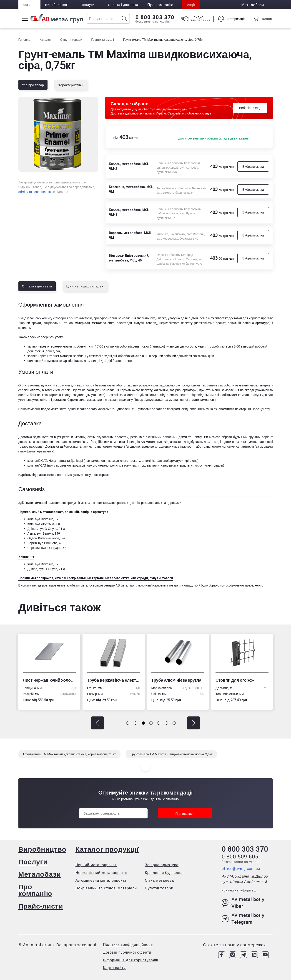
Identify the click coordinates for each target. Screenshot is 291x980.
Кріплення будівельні (165, 873)
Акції (191, 5)
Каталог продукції (107, 849)
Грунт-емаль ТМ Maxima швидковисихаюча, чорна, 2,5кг (171, 754)
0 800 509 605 (240, 856)
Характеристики (71, 85)
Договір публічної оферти (127, 952)
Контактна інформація (240, 890)
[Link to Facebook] (222, 955)
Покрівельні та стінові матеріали (106, 888)
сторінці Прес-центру (255, 409)
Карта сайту (114, 968)
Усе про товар (33, 85)
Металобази (40, 874)
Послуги (88, 5)
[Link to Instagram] (233, 955)
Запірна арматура (162, 865)
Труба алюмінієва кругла (177, 680)
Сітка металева (159, 880)
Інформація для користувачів (131, 960)
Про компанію (35, 890)
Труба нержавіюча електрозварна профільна (114, 680)
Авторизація (236, 19)
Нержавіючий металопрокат (102, 873)
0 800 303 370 (155, 17)
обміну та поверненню (35, 192)
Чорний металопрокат (96, 865)
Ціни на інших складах (85, 286)
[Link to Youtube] (265, 955)
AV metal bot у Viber (243, 903)
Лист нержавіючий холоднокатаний (50, 680)
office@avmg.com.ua (241, 868)
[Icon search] (124, 19)
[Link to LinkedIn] (254, 955)
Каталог (30, 5)
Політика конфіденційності (128, 944)
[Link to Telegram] (243, 955)
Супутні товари (159, 888)
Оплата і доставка (123, 5)
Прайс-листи (41, 906)
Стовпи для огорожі (236, 680)
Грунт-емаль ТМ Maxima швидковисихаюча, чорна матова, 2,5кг (70, 754)
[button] (97, 723)
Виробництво (56, 5)
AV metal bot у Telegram (243, 919)
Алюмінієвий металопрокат (101, 880)
